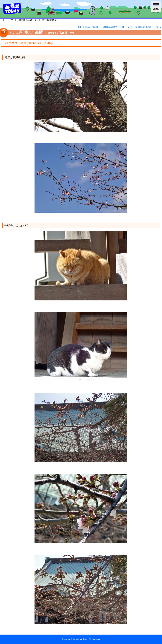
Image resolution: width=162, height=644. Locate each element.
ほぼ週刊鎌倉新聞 (27, 20)
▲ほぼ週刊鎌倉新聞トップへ (144, 27)
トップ (10, 20)
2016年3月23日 (89, 27)
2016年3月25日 (50, 20)
